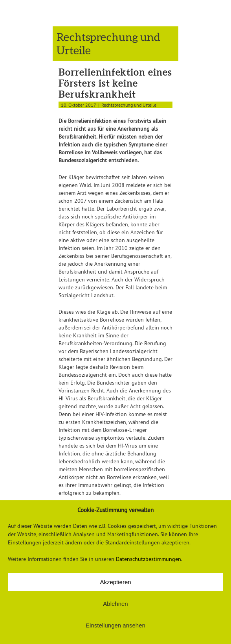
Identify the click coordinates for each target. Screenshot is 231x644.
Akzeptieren (115, 582)
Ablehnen (115, 604)
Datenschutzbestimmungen (148, 559)
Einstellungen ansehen (115, 625)
